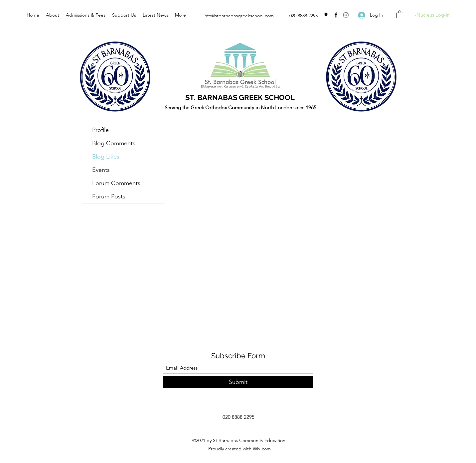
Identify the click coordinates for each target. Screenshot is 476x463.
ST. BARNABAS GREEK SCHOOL (240, 97)
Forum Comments (116, 183)
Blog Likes (106, 157)
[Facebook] (336, 15)
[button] (400, 14)
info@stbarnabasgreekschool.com (239, 16)
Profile (100, 130)
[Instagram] (346, 15)
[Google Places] (326, 15)
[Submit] (238, 382)
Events (101, 170)
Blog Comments (114, 143)
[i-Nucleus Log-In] (431, 15)
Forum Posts (109, 196)
